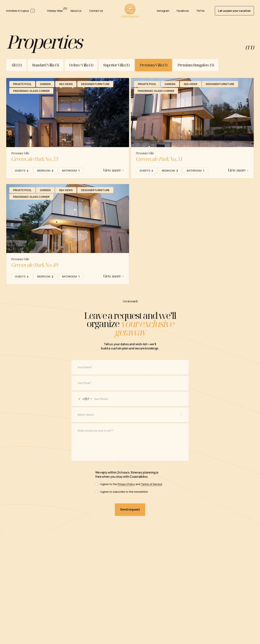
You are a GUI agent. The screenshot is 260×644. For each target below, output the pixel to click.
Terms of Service (152, 488)
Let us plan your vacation (234, 11)
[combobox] (82, 403)
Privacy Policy (126, 488)
